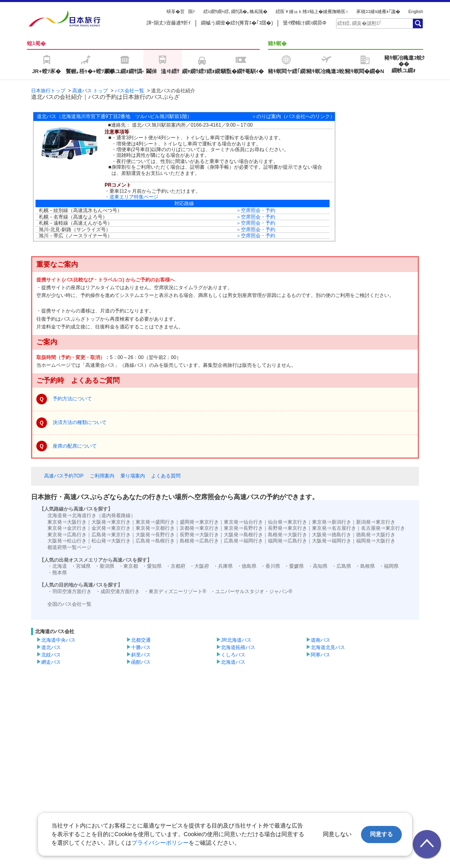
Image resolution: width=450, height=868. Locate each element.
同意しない (337, 834)
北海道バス (233, 662)
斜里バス (141, 655)
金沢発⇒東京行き (111, 528)
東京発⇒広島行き (67, 535)
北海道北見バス (328, 647)
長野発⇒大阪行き (199, 535)
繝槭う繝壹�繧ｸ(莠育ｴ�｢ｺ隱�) (237, 23)
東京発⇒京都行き (155, 528)
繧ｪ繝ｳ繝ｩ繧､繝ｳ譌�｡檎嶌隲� (235, 11)
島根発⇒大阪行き (287, 535)
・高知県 (318, 566)
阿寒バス (321, 655)
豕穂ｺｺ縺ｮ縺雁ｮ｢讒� (378, 11)
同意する (381, 834)
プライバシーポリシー (160, 843)
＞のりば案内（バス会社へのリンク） (293, 116)
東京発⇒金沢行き (67, 528)
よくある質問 (166, 476)
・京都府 (176, 566)
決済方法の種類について (80, 422)
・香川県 (270, 566)
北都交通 (141, 640)
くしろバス (233, 655)
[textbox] (374, 23)
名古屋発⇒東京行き (383, 528)
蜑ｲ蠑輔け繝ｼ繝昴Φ (305, 23)
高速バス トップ (90, 91)
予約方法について (72, 399)
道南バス (321, 640)
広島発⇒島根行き (155, 541)
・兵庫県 (223, 566)
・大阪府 (199, 566)
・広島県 (341, 566)
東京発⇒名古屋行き (334, 528)
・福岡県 (389, 566)
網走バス (51, 662)
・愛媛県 (294, 566)
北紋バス (51, 655)
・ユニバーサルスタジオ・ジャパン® (251, 591)
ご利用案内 (102, 476)
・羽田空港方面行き (69, 591)
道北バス (51, 647)
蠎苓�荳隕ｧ (181, 11)
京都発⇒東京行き (199, 528)
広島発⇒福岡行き (243, 541)
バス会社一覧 (129, 91)
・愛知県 (152, 566)
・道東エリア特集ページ (131, 197)
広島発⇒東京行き (111, 535)
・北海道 (57, 566)
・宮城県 (81, 566)
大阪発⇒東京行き (111, 522)
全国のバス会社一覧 (69, 604)
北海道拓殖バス (238, 647)
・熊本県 (57, 573)
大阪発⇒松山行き (67, 541)
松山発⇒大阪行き (111, 541)
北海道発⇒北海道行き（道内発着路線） (91, 515)
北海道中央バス (58, 640)
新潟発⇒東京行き (376, 522)
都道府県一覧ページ (69, 547)
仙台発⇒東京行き (287, 522)
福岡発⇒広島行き (287, 541)
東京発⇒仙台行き (243, 522)
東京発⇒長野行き (243, 528)
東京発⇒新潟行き (332, 522)
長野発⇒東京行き (287, 528)
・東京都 (128, 566)
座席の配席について (75, 446)
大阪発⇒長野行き (155, 535)
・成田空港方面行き (118, 591)
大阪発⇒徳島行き (332, 535)
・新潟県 (105, 566)
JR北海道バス (236, 640)
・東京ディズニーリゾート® (175, 591)
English (416, 11)
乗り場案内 (133, 476)
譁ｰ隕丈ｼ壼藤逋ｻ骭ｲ (169, 23)
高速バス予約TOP (64, 476)
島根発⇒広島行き (199, 541)
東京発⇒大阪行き (67, 522)
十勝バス (141, 647)
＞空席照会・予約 (256, 210)
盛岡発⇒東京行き (199, 522)
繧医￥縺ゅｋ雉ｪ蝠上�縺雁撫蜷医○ (312, 11)
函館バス (141, 662)
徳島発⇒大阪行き (376, 535)
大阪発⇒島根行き (243, 535)
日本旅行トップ (48, 91)
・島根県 (365, 566)
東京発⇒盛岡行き (155, 522)
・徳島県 (247, 566)
